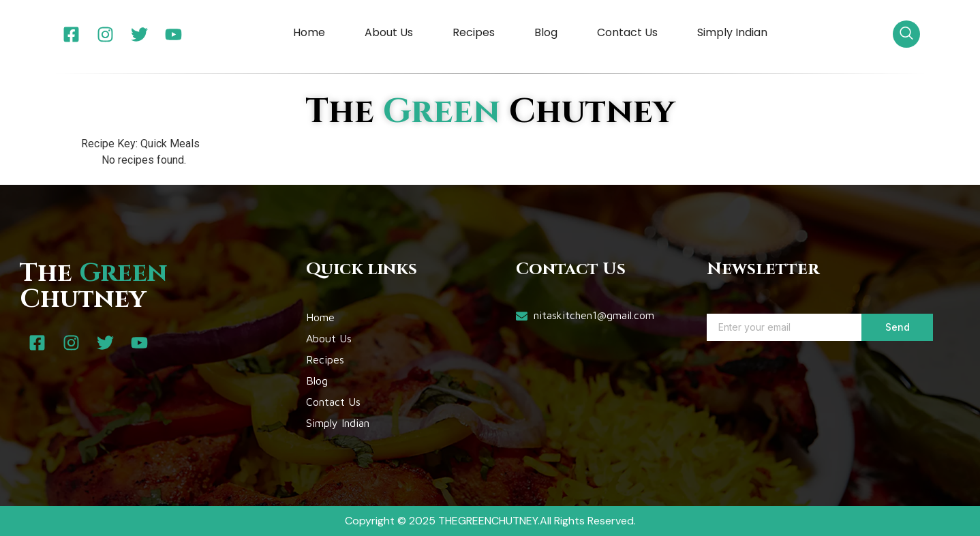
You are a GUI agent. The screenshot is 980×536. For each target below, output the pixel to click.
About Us (389, 32)
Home (309, 32)
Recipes (474, 32)
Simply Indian (732, 32)
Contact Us (627, 32)
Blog (546, 32)
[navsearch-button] (906, 34)
